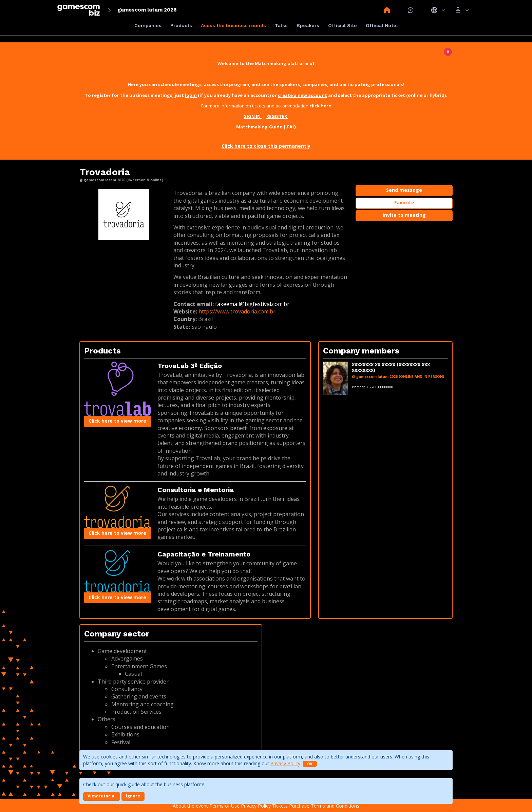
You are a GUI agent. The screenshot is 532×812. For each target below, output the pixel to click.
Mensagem (411, 10)
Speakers (308, 25)
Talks (281, 25)
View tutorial (102, 796)
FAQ (292, 127)
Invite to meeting (404, 215)
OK (310, 764)
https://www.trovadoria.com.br (237, 311)
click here (320, 106)
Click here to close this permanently (266, 146)
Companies (148, 25)
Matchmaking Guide (259, 127)
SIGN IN (253, 116)
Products (181, 25)
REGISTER (277, 116)
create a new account (302, 95)
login (191, 95)
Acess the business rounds (233, 25)
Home (387, 10)
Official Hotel (382, 25)
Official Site (343, 25)
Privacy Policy (285, 763)
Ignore (133, 796)
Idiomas (438, 10)
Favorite (404, 202)
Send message (404, 190)
